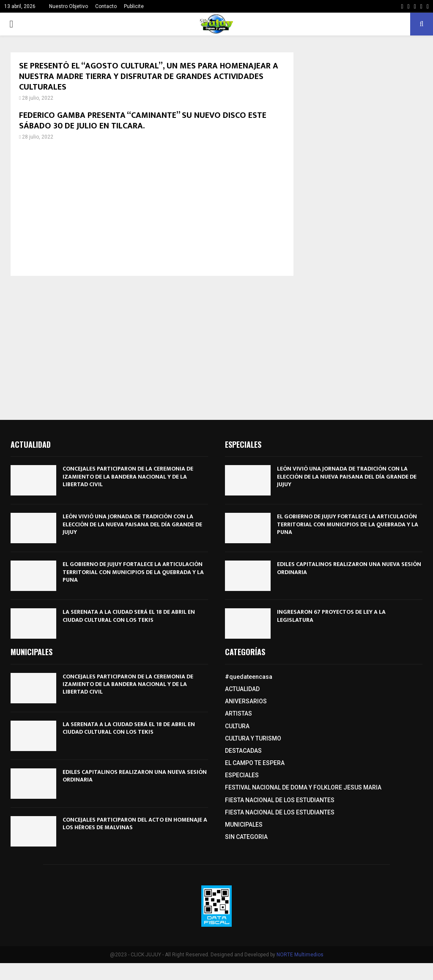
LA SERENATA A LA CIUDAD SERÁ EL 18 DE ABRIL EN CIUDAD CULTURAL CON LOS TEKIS (129, 616)
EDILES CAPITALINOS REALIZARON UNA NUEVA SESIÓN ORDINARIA (349, 568)
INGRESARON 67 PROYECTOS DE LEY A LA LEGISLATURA (331, 616)
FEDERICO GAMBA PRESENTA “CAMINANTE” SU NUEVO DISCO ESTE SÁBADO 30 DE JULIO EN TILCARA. (143, 121)
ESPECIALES (242, 775)
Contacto (106, 6)
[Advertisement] (152, 208)
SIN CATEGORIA (246, 837)
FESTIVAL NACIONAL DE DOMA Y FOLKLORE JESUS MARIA (303, 787)
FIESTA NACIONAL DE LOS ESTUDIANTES (280, 800)
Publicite (134, 6)
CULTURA (237, 726)
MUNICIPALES (244, 825)
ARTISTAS (238, 713)
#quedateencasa (249, 677)
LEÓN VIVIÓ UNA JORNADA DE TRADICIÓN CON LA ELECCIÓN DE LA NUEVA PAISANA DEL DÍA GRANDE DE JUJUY (132, 524)
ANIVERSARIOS (246, 701)
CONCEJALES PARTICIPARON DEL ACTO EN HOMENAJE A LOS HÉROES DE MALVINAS (135, 823)
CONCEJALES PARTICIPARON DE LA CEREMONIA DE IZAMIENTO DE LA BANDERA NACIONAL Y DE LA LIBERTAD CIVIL (128, 476)
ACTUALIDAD (242, 689)
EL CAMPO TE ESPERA (255, 763)
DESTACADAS (243, 751)
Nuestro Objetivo (69, 6)
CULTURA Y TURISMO (253, 738)
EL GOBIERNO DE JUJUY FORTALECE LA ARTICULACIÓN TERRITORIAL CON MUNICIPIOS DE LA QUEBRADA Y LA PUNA (133, 572)
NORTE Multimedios (300, 955)
